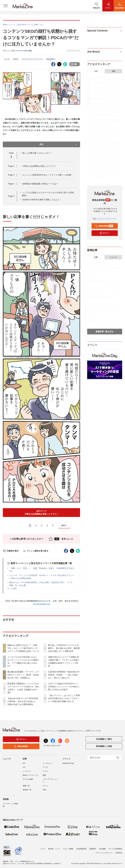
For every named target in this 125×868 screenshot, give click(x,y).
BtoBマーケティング (31, 775)
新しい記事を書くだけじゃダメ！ (37, 153)
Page (11, 166)
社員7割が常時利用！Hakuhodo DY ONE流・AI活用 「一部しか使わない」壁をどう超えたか (64, 675)
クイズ (45, 771)
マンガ (7, 59)
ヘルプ (43, 849)
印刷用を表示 (11, 551)
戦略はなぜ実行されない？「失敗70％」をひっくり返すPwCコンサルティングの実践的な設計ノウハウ (23, 648)
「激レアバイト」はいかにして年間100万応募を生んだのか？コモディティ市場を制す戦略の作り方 (64, 698)
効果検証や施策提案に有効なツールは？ (40, 184)
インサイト (27, 771)
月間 (113, 71)
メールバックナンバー (105, 219)
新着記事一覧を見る (105, 332)
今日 (96, 71)
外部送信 (119, 853)
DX (24, 763)
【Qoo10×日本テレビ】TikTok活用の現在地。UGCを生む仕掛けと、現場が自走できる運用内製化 (23, 701)
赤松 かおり (7, 51)
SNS (44, 790)
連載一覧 (26, 786)
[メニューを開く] (6, 6)
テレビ (45, 786)
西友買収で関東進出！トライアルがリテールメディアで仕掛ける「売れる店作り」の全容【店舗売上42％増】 (106, 112)
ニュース (113, 257)
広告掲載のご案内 (104, 739)
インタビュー (48, 763)
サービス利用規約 (115, 849)
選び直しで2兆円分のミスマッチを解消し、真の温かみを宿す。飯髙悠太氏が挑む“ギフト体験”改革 (64, 648)
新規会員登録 (104, 226)
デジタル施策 (28, 779)
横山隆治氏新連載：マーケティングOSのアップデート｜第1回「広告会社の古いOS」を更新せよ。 (23, 675)
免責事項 (93, 849)
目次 (58, 144)
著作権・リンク (54, 849)
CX (24, 767)
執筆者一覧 (27, 790)
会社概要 (102, 849)
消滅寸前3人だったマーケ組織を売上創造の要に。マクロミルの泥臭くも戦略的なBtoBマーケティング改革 (107, 143)
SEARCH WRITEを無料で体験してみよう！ (42, 200)
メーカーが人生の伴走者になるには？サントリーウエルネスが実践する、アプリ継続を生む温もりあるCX (106, 91)
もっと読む (12, 588)
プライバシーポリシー (104, 853)
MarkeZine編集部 (22, 51)
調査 (44, 775)
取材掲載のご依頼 (104, 746)
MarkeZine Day (68, 763)
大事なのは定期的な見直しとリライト (39, 166)
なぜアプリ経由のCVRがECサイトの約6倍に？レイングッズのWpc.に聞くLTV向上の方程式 (64, 687)
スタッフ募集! (68, 849)
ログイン (104, 233)
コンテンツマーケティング (32, 59)
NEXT (65, 526)
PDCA (16, 59)
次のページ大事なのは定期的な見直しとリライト (41, 512)
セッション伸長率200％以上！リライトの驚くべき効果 (47, 175)
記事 (96, 257)
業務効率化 (51, 59)
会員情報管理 (81, 849)
